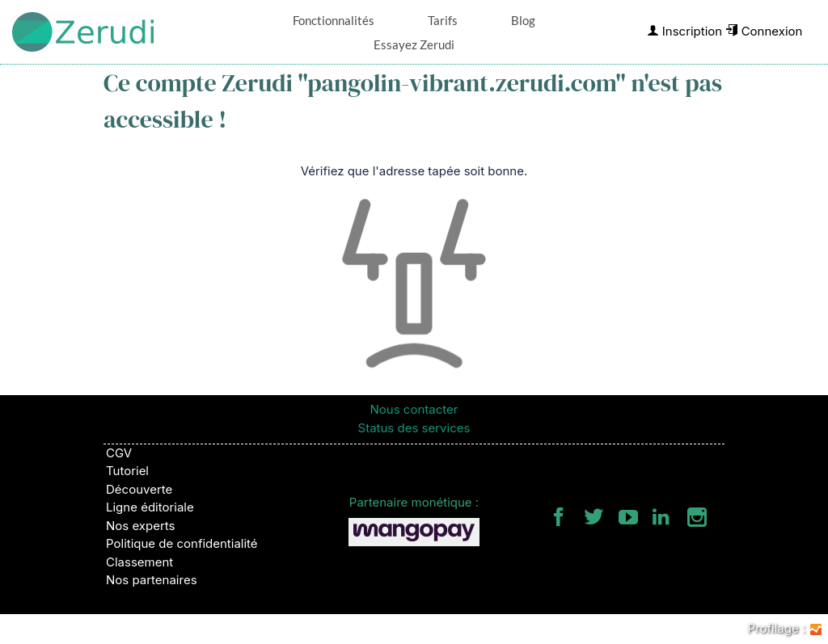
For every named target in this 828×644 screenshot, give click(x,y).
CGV (119, 453)
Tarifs (443, 20)
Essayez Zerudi (414, 44)
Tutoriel (127, 471)
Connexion (764, 31)
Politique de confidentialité (182, 543)
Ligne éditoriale (150, 507)
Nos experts (141, 526)
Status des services (414, 428)
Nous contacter (414, 409)
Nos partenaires (152, 580)
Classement (139, 562)
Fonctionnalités (334, 20)
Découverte (139, 489)
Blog (523, 20)
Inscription (685, 31)
